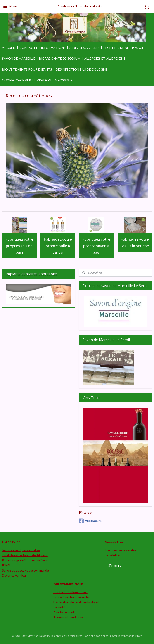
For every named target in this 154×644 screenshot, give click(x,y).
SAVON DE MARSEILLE (19, 58)
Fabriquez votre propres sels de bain (19, 246)
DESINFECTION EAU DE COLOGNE (82, 69)
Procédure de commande (71, 597)
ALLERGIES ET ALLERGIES (103, 58)
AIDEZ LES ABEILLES (84, 48)
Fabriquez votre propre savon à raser (96, 246)
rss (80, 636)
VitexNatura (90, 521)
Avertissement (64, 612)
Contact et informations (70, 592)
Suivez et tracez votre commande (25, 570)
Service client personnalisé (21, 550)
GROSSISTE (64, 80)
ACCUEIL (9, 48)
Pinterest (86, 512)
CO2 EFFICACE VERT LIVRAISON (27, 80)
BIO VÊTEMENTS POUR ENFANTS (27, 69)
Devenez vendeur (14, 575)
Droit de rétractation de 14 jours (25, 555)
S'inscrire (115, 565)
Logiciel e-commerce (96, 636)
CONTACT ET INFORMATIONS (43, 48)
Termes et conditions (69, 617)
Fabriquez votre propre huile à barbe (58, 246)
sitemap (72, 636)
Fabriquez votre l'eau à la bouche (135, 242)
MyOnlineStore (133, 636)
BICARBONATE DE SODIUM (60, 58)
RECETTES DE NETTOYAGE (124, 48)
